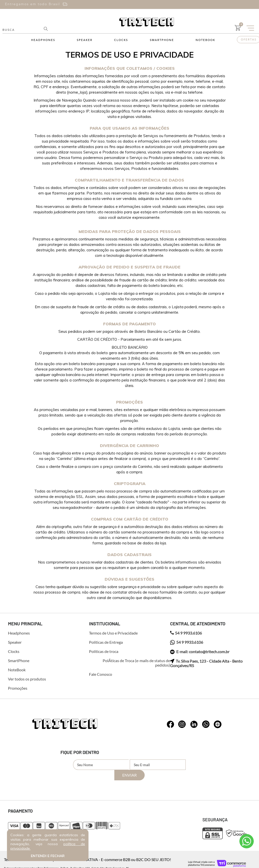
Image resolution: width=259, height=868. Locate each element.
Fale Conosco (101, 674)
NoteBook (205, 40)
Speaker (85, 40)
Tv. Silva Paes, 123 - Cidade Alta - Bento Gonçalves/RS (206, 663)
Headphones (43, 40)
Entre (238, 3)
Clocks (121, 40)
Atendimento (247, 841)
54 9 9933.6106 (186, 633)
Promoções (18, 688)
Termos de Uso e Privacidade (113, 633)
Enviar (186, 765)
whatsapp (171, 724)
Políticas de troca (104, 651)
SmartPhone (162, 40)
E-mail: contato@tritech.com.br (200, 652)
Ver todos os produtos (27, 679)
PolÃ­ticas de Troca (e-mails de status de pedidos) (136, 663)
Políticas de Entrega (106, 642)
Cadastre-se (204, 6)
